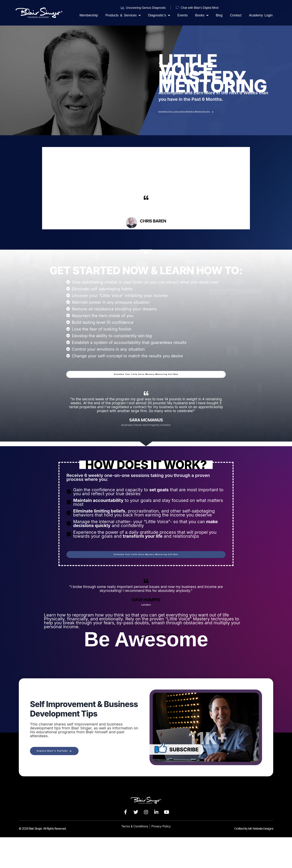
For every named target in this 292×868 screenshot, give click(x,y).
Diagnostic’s (159, 15)
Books (202, 15)
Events (183, 15)
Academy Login (261, 15)
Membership (89, 15)
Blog (219, 15)
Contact (236, 15)
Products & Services (123, 15)
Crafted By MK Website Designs (254, 859)
